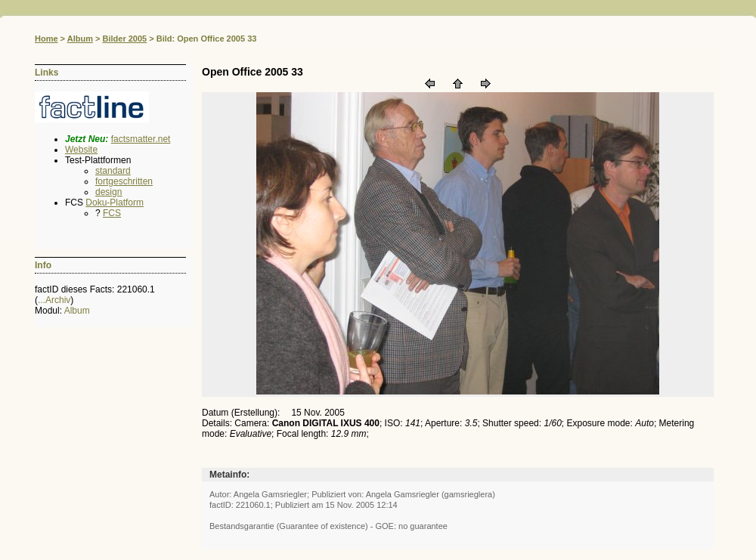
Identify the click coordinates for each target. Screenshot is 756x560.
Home (46, 39)
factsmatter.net (141, 139)
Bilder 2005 (124, 39)
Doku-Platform (115, 203)
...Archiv (54, 300)
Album (80, 39)
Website (81, 150)
